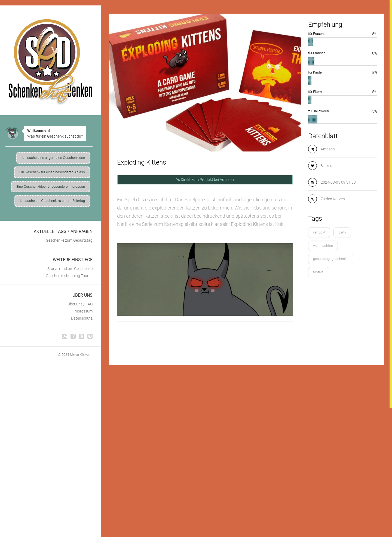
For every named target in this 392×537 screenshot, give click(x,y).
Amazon (328, 149)
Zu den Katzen (333, 199)
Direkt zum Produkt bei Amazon (205, 180)
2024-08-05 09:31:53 (338, 182)
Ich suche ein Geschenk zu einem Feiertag (52, 201)
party (342, 232)
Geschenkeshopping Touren (69, 276)
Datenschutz (82, 318)
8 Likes (326, 166)
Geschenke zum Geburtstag (69, 240)
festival (319, 272)
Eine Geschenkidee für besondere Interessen (51, 186)
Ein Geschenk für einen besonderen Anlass (52, 172)
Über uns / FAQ (80, 304)
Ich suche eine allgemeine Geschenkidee (53, 158)
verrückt (319, 232)
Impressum (83, 311)
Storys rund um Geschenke (70, 269)
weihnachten (323, 246)
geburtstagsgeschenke (331, 259)
